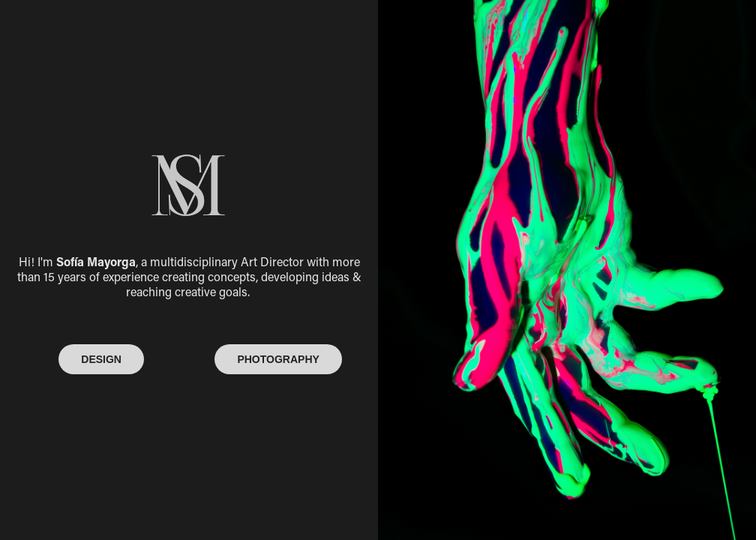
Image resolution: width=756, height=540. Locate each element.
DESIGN (101, 359)
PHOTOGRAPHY (278, 359)
